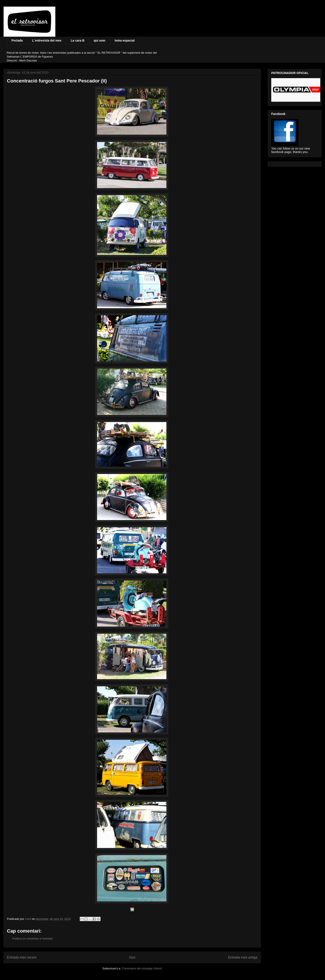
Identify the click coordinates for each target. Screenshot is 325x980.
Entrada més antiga (243, 957)
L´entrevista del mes (47, 40)
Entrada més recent (22, 957)
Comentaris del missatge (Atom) (142, 968)
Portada (17, 40)
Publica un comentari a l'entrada (32, 939)
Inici (132, 957)
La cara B (78, 40)
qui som (100, 40)
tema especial (125, 40)
